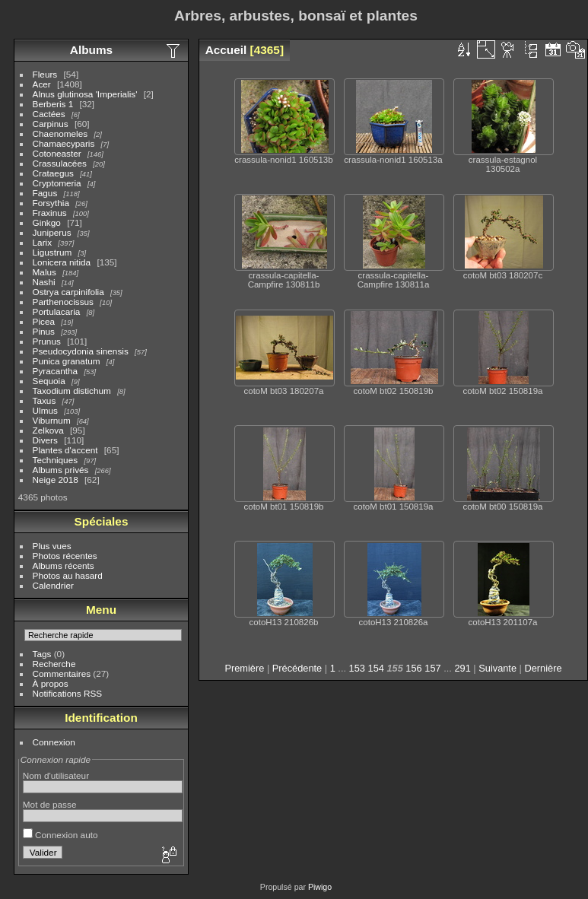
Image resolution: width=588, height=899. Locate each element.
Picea (44, 321)
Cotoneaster (57, 153)
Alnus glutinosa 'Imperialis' (85, 94)
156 (413, 668)
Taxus (44, 400)
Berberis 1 (53, 104)
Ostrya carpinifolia (68, 292)
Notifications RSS (68, 693)
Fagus (45, 193)
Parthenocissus (63, 302)
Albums (91, 50)
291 (462, 668)
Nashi (44, 282)
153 (357, 668)
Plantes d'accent (65, 450)
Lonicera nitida (62, 262)
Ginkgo (47, 222)
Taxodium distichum (72, 391)
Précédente (297, 668)
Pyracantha (56, 371)
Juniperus (52, 232)
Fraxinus (50, 213)
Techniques (56, 460)
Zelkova (48, 430)
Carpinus (51, 124)
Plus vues (52, 546)
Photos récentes (65, 556)
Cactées (49, 114)
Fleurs (45, 74)
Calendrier (53, 585)
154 (376, 668)
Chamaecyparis (64, 143)
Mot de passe (50, 804)
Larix (43, 242)
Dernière (544, 668)
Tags (42, 654)
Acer (42, 84)
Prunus (47, 341)
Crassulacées (60, 163)
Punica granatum (67, 361)
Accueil (226, 50)
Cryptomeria (57, 183)
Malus (44, 272)
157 (432, 668)
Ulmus (45, 410)
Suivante (497, 668)
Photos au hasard (68, 575)
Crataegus (53, 173)
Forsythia (51, 203)
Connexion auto (60, 835)
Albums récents (64, 565)
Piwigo (320, 887)
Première (244, 668)
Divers (45, 440)
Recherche (54, 664)
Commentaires (62, 673)
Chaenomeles (60, 133)
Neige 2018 (56, 480)
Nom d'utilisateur (56, 775)
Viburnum (52, 420)
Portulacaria (57, 311)
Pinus (44, 331)
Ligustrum (52, 252)
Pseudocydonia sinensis (81, 351)
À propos (51, 683)
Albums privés (61, 470)
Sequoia (49, 381)
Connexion (54, 742)
